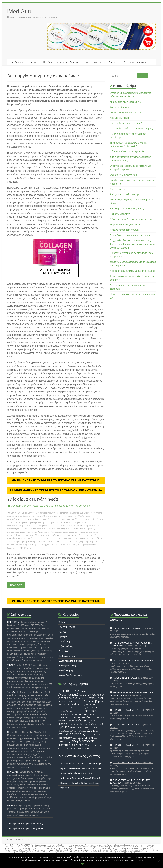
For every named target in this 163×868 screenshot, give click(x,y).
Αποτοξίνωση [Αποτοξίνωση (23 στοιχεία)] (96, 698)
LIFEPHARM (13, 622)
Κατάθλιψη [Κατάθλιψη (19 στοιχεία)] (64, 718)
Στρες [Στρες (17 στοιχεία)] (88, 735)
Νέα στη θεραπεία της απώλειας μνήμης (131, 128)
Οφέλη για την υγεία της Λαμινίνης (62, 62)
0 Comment (26, 548)
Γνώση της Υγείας (29, 506)
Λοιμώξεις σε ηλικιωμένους (50, 532)
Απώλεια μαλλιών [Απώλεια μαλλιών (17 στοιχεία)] (67, 704)
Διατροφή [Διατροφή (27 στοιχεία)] (92, 708)
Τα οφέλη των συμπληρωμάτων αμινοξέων (56, 542)
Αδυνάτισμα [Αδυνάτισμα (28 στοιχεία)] (84, 691)
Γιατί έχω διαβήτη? (120, 214)
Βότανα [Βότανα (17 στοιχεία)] (89, 704)
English (100, 764)
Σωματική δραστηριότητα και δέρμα (22, 542)
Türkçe (84, 783)
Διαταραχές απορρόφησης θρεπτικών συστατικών (47, 526)
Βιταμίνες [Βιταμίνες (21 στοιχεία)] (80, 704)
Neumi (10, 732)
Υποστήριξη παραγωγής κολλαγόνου (42, 545)
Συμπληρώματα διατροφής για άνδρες (25, 824)
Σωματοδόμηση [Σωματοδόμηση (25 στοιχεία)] (83, 738)
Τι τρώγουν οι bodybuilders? (125, 225)
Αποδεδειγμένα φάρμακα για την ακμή (130, 235)
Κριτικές (62, 632)
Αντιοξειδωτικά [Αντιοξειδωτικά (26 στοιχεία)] (68, 698)
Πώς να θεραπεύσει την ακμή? (126, 123)
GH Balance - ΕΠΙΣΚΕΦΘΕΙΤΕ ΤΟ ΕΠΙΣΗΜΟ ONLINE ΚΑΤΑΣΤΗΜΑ (56, 480)
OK (82, 864)
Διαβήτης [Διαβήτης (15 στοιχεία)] (82, 708)
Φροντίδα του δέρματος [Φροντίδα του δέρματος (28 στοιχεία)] (73, 745)
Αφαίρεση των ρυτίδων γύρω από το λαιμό (132, 271)
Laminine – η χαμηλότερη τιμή (129, 710)
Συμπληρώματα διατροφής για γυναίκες (26, 828)
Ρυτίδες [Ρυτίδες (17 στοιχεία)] (95, 727)
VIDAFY (11, 665)
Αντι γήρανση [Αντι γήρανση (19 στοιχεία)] (98, 695)
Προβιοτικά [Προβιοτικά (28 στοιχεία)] (66, 727)
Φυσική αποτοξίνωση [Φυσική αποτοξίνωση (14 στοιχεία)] (96, 745)
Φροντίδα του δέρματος (67, 545)
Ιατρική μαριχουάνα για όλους (126, 113)
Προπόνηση (64, 641)
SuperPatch (13, 692)
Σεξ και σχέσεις (66, 646)
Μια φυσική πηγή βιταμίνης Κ (125, 102)
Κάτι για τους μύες (119, 118)
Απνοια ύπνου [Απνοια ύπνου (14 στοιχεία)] (83, 698)
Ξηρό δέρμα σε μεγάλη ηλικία (85, 532)
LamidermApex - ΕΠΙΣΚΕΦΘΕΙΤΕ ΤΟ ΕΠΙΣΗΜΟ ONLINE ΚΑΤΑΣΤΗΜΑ (56, 490)
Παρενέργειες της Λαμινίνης (128, 628)
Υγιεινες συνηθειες (80, 506)
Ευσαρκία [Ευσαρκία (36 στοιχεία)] (90, 711)
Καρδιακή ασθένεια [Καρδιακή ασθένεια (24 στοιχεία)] (89, 714)
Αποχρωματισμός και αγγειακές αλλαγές (67, 516)
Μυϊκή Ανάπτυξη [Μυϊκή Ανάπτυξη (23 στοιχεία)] (78, 721)
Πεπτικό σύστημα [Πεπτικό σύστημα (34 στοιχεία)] (91, 724)
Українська (94, 783)
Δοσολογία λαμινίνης (135, 62)
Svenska (76, 783)
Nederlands (65, 778)
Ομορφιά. (63, 637)
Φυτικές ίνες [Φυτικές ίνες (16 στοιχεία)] (64, 748)
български (65, 764)
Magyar (98, 768)
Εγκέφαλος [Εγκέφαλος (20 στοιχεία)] (64, 711)
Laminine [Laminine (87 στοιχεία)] (67, 691)
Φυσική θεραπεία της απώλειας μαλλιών (133, 660)
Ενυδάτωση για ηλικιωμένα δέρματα (84, 526)
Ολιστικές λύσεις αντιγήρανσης (21, 535)
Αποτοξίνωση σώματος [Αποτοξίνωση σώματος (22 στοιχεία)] (71, 701)
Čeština (75, 764)
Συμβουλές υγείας (67, 656)
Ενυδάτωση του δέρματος (18, 529)
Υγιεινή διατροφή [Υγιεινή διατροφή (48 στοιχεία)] (80, 741)
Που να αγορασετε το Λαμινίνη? (102, 62)
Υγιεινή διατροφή (66, 671)
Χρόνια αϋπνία (118, 189)
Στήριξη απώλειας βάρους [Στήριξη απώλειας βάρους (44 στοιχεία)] (79, 732)
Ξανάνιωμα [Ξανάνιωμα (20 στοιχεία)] (73, 724)
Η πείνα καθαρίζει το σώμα (124, 230)
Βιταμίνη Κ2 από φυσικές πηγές (127, 209)
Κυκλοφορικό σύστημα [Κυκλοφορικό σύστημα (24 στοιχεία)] (82, 717)
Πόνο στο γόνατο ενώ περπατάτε (127, 152)
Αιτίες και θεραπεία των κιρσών (126, 194)
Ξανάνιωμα (68, 532)
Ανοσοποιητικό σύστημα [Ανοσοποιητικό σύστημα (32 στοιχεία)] (75, 695)
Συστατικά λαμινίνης (120, 107)
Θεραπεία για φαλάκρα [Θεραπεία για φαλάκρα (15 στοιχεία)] (68, 714)
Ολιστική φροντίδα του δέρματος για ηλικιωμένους (56, 535)
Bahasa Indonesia (68, 773)
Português (77, 778)
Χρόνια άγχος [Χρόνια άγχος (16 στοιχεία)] (88, 748)
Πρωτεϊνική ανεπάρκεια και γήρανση (55, 538)
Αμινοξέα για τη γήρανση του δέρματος (35, 513)
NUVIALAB (12, 772)
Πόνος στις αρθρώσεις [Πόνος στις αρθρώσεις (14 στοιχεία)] (82, 727)
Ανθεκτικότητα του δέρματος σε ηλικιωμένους (72, 513)
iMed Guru (20, 11)
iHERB (10, 805)
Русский (96, 778)
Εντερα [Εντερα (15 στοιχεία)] (73, 711)
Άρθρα (15, 506)
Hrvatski (90, 768)
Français (80, 768)
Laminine (15, 513)
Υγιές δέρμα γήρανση (84, 542)
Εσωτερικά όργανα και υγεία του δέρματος (47, 529)
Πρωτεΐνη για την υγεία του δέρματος (23, 538)
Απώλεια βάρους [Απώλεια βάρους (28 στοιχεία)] (94, 701)
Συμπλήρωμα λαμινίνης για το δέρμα (87, 538)
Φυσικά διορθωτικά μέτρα (70, 675)
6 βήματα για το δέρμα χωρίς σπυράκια (131, 219)
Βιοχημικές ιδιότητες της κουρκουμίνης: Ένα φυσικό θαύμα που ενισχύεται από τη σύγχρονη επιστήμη (132, 244)
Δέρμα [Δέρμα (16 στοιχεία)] (95, 704)
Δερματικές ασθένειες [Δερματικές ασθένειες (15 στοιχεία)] (68, 708)
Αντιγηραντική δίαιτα (41, 516)
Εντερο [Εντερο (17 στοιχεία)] (80, 711)
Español (64, 768)
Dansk (83, 764)
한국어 (89, 773)
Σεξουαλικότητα (66, 651)
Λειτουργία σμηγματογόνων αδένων (22, 532)
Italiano (81, 773)
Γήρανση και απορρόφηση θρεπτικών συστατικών (49, 522)
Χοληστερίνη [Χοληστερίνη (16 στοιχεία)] (76, 748)
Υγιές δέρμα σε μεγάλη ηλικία (33, 499)
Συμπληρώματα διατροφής (24, 62)
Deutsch (91, 764)
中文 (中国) (65, 788)
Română (87, 778)
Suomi (72, 768)
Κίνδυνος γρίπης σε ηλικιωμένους (80, 529)
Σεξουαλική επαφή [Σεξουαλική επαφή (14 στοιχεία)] (66, 731)
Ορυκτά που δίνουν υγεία (123, 175)
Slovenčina (65, 783)
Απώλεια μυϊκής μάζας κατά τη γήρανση (49, 519)
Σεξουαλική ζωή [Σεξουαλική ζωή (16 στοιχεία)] (81, 731)
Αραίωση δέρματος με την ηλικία (81, 519)
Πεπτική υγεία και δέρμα (89, 535)
